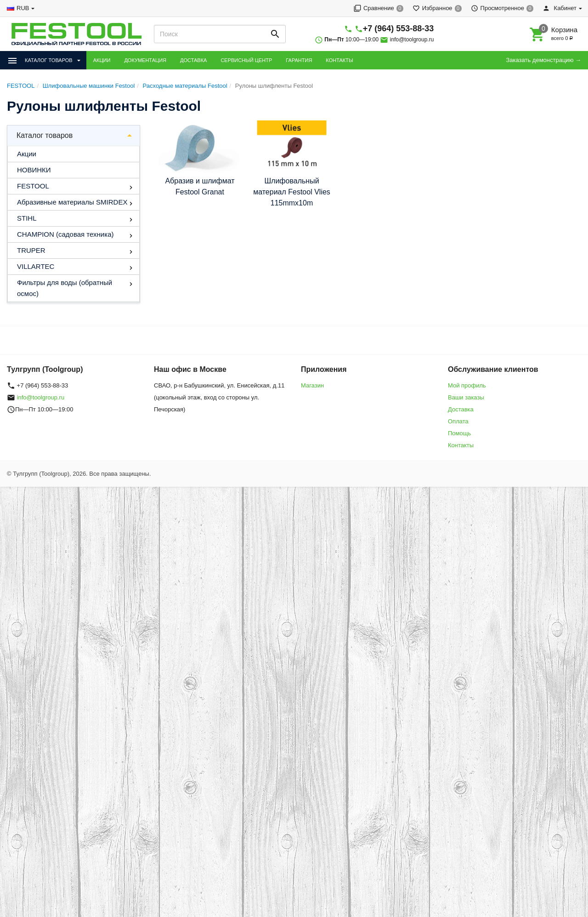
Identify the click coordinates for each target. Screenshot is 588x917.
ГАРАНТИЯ (299, 60)
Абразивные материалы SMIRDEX (72, 202)
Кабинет (560, 8)
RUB (23, 8)
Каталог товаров (45, 135)
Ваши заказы (466, 397)
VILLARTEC (36, 266)
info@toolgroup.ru (412, 40)
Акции (27, 154)
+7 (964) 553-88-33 (399, 28)
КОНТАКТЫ (339, 60)
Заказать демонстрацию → (543, 60)
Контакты (461, 445)
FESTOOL (33, 186)
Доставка (461, 409)
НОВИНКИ (34, 170)
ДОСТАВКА (193, 60)
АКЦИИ (102, 60)
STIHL (27, 218)
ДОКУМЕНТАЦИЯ (145, 60)
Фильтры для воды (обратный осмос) (65, 288)
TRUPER (31, 250)
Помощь (459, 433)
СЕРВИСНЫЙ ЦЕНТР (246, 60)
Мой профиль (467, 385)
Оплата (458, 421)
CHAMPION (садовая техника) (65, 234)
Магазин (312, 385)
